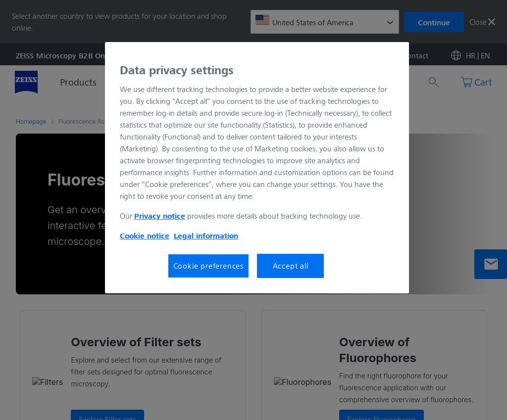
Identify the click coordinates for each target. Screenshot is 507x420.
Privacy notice (160, 216)
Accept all (291, 265)
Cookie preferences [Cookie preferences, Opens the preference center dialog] (208, 265)
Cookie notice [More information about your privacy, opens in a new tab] (145, 235)
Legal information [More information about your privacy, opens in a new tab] (206, 235)
